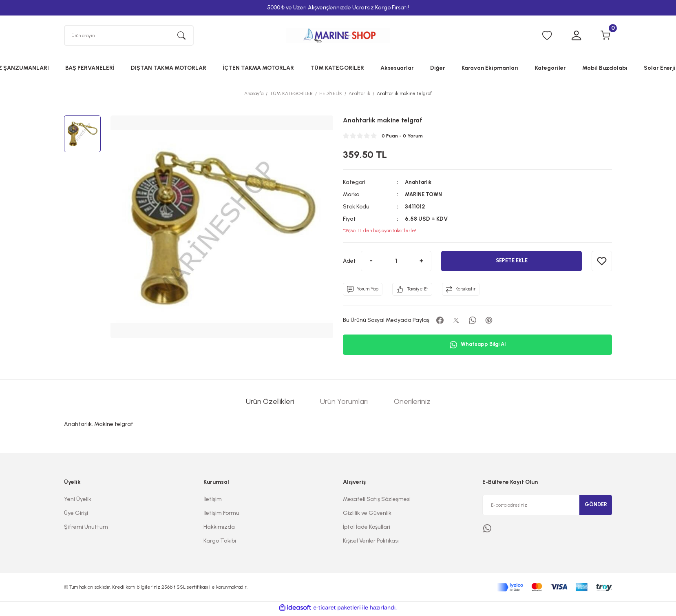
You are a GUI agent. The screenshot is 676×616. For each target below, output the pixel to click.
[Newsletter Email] (547, 507)
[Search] (129, 37)
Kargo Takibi (220, 543)
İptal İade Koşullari (367, 529)
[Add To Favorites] (602, 263)
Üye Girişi (76, 515)
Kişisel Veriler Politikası (371, 543)
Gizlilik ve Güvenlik (367, 515)
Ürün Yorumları (344, 403)
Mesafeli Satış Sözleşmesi (377, 501)
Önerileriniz (412, 403)
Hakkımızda (219, 529)
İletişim (213, 501)
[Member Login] (576, 37)
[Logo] (338, 36)
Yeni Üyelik (78, 501)
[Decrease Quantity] (371, 263)
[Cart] (605, 37)
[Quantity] (396, 263)
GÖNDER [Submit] (596, 507)
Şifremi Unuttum (86, 529)
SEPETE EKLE (512, 263)
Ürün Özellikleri (270, 403)
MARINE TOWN (425, 196)
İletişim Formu (221, 515)
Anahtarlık (420, 184)
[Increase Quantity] (421, 263)
